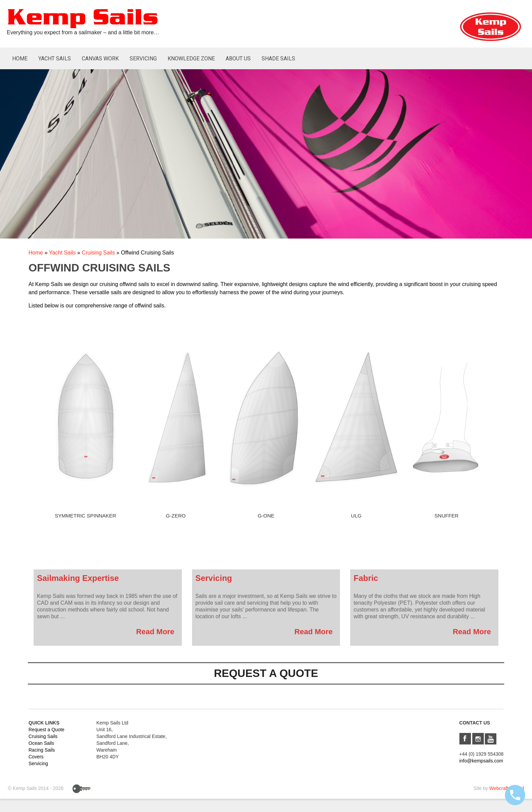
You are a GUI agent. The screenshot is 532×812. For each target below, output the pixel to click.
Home (20, 59)
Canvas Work (100, 59)
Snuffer (447, 516)
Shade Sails (278, 59)
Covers (36, 757)
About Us (238, 59)
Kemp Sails (82, 18)
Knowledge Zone (191, 59)
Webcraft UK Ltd (507, 788)
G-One (266, 516)
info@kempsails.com (481, 761)
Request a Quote (46, 730)
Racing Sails (42, 750)
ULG (356, 516)
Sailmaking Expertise (78, 578)
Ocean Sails (41, 743)
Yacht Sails (55, 59)
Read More (155, 632)
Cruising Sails (98, 253)
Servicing (143, 59)
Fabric (366, 578)
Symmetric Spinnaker (86, 516)
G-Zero (176, 516)
